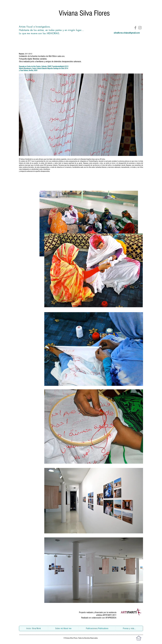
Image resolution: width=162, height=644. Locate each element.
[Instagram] (140, 28)
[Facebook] (135, 28)
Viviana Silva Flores (84, 13)
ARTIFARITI (107, 615)
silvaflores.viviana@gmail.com (127, 33)
